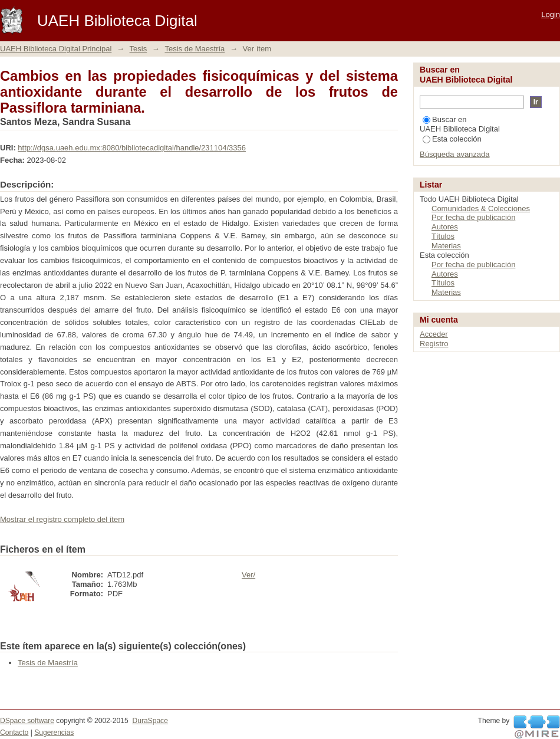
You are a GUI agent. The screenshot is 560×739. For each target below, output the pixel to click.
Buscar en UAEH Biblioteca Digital (460, 124)
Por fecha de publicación (473, 217)
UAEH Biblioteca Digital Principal (56, 49)
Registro (434, 344)
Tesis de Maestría (195, 49)
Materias (446, 246)
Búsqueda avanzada (455, 154)
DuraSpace (150, 721)
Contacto (14, 733)
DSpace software (27, 721)
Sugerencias (54, 733)
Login (551, 14)
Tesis (139, 49)
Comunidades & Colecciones (481, 208)
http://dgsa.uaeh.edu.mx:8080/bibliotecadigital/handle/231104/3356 (132, 148)
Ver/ (248, 575)
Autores (445, 227)
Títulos (443, 236)
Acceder (434, 334)
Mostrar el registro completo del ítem (62, 519)
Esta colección (452, 139)
